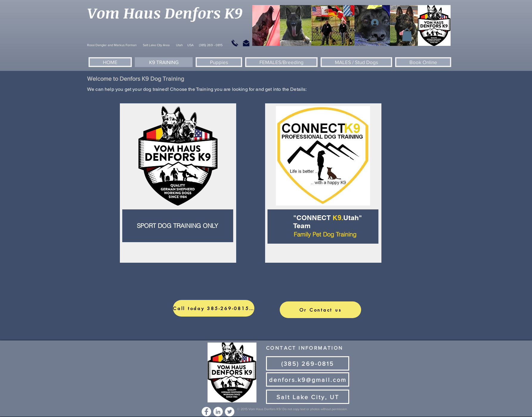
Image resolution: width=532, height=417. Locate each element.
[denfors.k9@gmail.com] (308, 379)
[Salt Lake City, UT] (308, 397)
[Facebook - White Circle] (206, 412)
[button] (407, 35)
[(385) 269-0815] (308, 363)
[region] (178, 183)
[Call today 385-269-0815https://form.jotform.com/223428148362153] (214, 308)
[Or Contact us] (320, 310)
